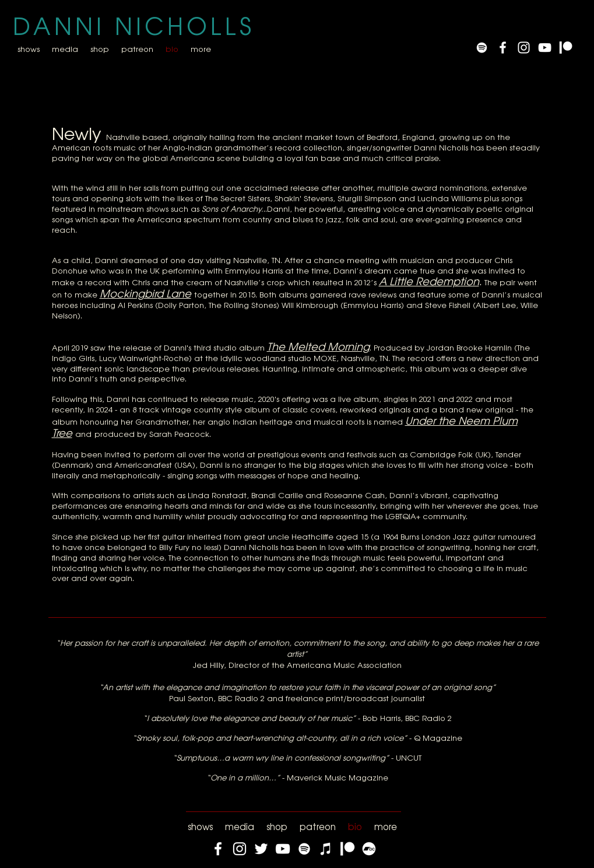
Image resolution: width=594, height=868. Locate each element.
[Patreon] (566, 48)
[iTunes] (326, 849)
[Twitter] (261, 849)
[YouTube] (545, 48)
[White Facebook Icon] (503, 48)
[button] (65, 49)
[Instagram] (240, 849)
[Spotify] (482, 48)
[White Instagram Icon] (524, 48)
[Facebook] (218, 849)
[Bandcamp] (369, 849)
